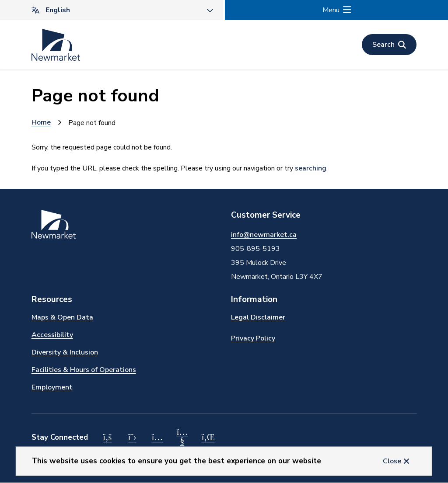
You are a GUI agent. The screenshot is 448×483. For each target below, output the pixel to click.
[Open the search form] (389, 45)
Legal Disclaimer (258, 317)
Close (392, 461)
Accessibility (52, 335)
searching (311, 168)
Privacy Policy (253, 338)
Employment (52, 387)
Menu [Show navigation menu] (331, 10)
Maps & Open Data (62, 317)
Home (41, 122)
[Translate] (112, 10)
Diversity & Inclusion (65, 352)
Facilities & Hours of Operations (84, 370)
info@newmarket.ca (264, 235)
